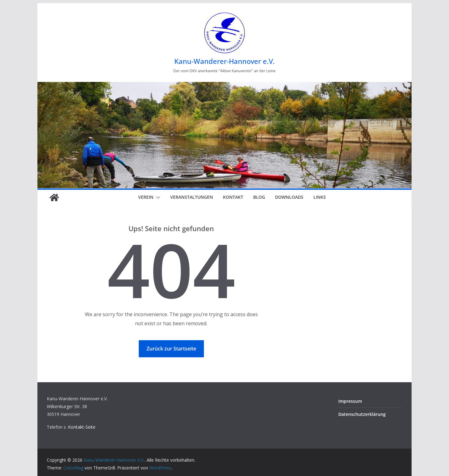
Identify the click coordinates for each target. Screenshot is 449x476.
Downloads (289, 197)
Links (320, 197)
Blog (259, 197)
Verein (146, 197)
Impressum (350, 401)
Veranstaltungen (192, 197)
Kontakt (233, 197)
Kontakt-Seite (82, 427)
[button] (157, 198)
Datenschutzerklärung (362, 414)
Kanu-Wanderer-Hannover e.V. (224, 61)
